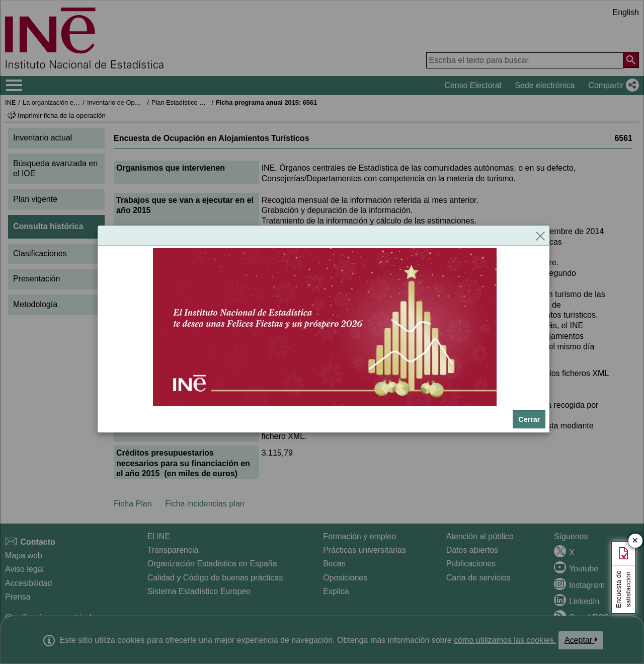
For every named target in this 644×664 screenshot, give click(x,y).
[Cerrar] (540, 236)
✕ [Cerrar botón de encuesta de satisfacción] (635, 541)
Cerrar (529, 419)
